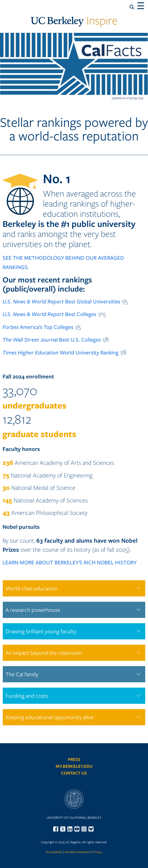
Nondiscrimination (77, 852)
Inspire (74, 20)
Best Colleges (49, 314)
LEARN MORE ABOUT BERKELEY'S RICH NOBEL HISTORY (70, 562)
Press (74, 759)
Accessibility (54, 852)
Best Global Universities (61, 301)
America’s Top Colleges (38, 327)
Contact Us (74, 773)
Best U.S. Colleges (52, 339)
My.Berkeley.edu (74, 766)
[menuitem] (56, 829)
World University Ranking (61, 352)
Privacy (97, 852)
